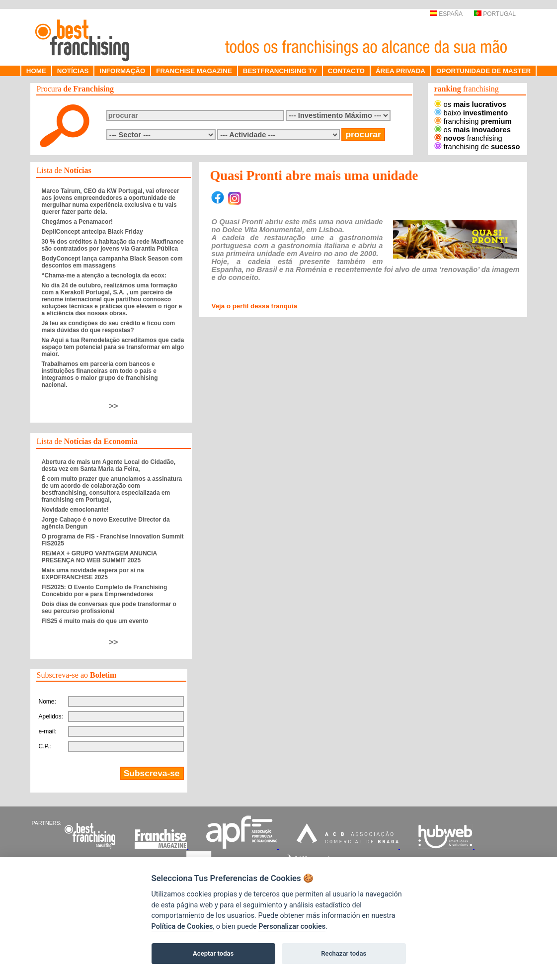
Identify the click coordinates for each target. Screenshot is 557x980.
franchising (473, 121)
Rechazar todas (344, 953)
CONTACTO (346, 71)
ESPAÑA (446, 14)
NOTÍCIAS (73, 71)
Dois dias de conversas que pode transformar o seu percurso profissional (109, 608)
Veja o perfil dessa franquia (255, 306)
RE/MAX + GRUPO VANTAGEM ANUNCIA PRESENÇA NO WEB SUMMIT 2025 (99, 557)
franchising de (477, 147)
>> (114, 406)
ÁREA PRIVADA (400, 71)
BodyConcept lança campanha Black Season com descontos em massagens (112, 262)
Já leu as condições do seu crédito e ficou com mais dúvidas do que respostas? (109, 327)
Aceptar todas (213, 953)
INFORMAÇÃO (122, 71)
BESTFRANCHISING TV (280, 71)
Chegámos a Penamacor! (77, 222)
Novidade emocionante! (75, 510)
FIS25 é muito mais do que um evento (95, 621)
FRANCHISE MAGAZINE (194, 71)
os (470, 104)
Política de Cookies (182, 927)
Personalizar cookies (292, 927)
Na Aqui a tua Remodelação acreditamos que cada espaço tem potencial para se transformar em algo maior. (113, 347)
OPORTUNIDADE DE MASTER (483, 71)
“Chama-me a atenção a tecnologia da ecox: (104, 275)
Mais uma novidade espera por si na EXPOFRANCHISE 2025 (93, 574)
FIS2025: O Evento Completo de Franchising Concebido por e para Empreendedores (105, 591)
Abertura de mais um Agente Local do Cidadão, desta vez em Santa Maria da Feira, (109, 465)
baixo (471, 113)
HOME (36, 71)
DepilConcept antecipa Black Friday (92, 232)
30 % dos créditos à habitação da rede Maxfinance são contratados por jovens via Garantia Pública (113, 245)
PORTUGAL (495, 14)
